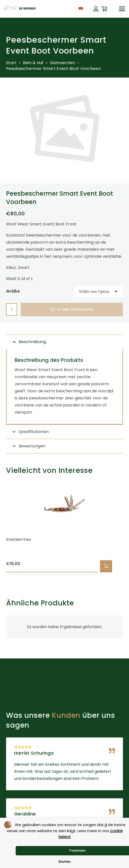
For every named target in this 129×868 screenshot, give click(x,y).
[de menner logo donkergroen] (20, 9)
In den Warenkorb (75, 309)
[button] (122, 9)
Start (11, 63)
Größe (13, 291)
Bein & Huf (33, 63)
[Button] (96, 9)
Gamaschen (63, 63)
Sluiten (64, 862)
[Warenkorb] (105, 9)
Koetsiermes (19, 539)
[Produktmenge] (12, 309)
